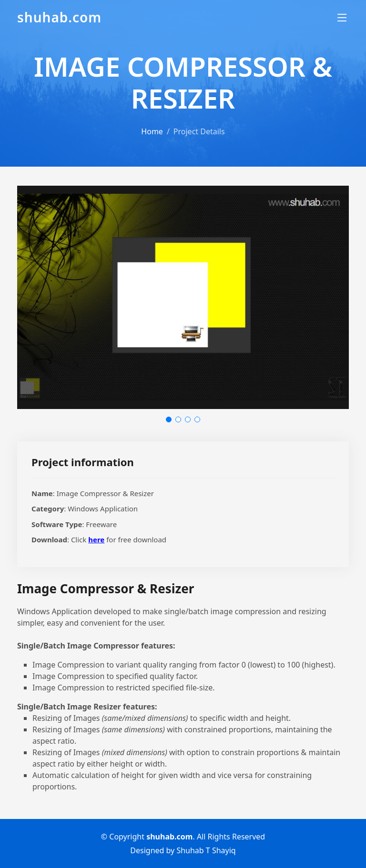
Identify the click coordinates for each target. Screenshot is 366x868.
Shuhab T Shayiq (206, 850)
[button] (169, 419)
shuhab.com (59, 17)
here (96, 539)
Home (152, 131)
